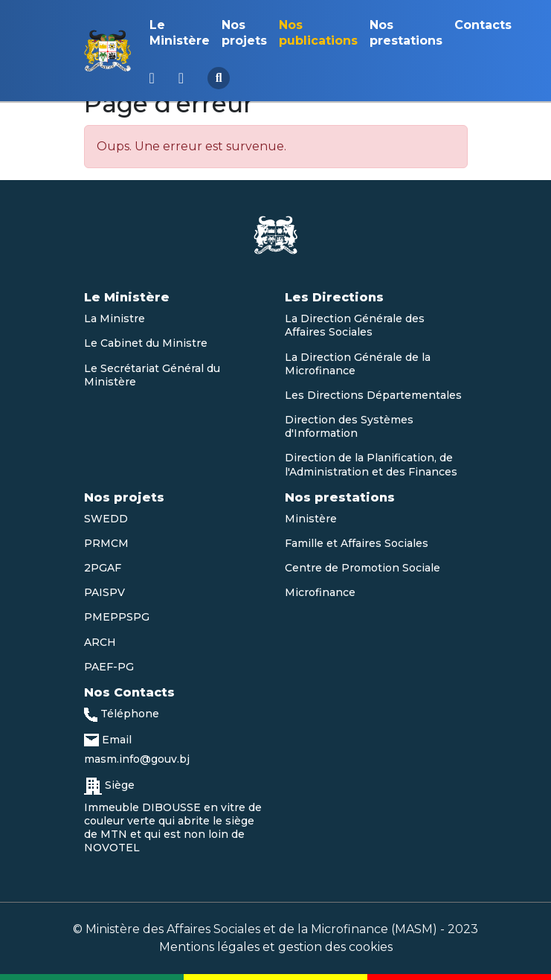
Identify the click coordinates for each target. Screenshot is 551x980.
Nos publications (318, 33)
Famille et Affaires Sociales (357, 543)
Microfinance (320, 592)
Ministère (311, 519)
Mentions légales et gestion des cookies (276, 947)
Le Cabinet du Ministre (146, 343)
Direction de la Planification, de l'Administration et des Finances (371, 464)
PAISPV (104, 592)
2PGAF (103, 568)
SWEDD (106, 519)
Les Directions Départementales (373, 395)
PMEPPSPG (117, 617)
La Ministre (115, 318)
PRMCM (106, 543)
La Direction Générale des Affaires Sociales (355, 325)
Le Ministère (180, 33)
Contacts (483, 25)
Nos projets (244, 33)
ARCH (100, 642)
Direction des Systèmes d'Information (349, 426)
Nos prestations (406, 33)
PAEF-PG (109, 667)
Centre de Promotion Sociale (362, 568)
